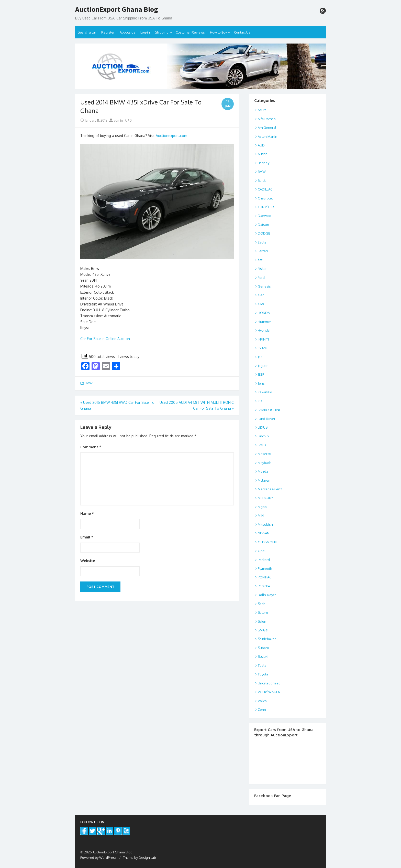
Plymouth (265, 568)
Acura (262, 110)
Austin (263, 154)
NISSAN (264, 533)
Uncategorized (269, 683)
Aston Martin (268, 136)
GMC (261, 304)
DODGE (264, 233)
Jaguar (263, 366)
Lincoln (263, 436)
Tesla (262, 665)
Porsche (264, 586)
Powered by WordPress (98, 858)
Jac (260, 357)
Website (88, 561)
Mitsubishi (266, 524)
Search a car (87, 32)
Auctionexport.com (171, 136)
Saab (262, 604)
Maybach (264, 463)
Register (108, 32)
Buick (262, 181)
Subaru (263, 648)
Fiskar (262, 269)
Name (87, 514)
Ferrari (263, 251)
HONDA (264, 313)
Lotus (262, 445)
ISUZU (263, 348)
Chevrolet (265, 198)
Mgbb (262, 507)
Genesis (264, 286)
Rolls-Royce (267, 595)
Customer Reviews (190, 32)
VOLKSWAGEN (269, 692)
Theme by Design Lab (140, 858)
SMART (263, 630)
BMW (89, 383)
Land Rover (267, 419)
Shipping (162, 32)
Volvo (262, 701)
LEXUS (263, 427)
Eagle (262, 242)
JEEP (261, 374)
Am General (267, 128)
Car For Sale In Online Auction (105, 339)
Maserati (264, 454)
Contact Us (242, 32)
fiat (260, 260)
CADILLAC (265, 189)
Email (87, 537)
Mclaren (264, 480)
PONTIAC (265, 577)
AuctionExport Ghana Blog (117, 9)
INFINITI (263, 339)
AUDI (262, 145)
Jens (261, 383)
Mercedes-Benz (270, 489)
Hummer (264, 322)
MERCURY (265, 498)
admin (116, 120)
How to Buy (218, 32)
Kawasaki (265, 392)
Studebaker (267, 639)
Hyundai (264, 330)
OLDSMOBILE (268, 542)
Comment (91, 447)
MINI (261, 515)
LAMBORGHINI (269, 410)
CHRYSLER (266, 207)
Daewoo (264, 216)
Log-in (145, 32)
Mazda (263, 471)
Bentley (264, 163)
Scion (262, 621)
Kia (260, 401)
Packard (264, 560)
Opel (262, 551)
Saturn (263, 612)
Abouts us (127, 32)
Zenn (262, 710)
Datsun (263, 225)
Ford (261, 278)
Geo (261, 295)
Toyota (263, 674)
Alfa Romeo (267, 119)
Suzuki (263, 657)
